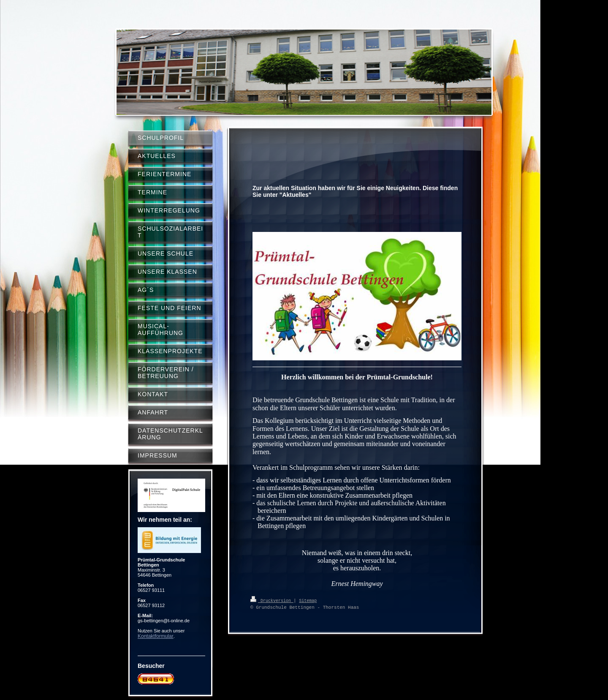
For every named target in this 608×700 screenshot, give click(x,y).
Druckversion (272, 600)
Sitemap (308, 600)
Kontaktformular (156, 636)
